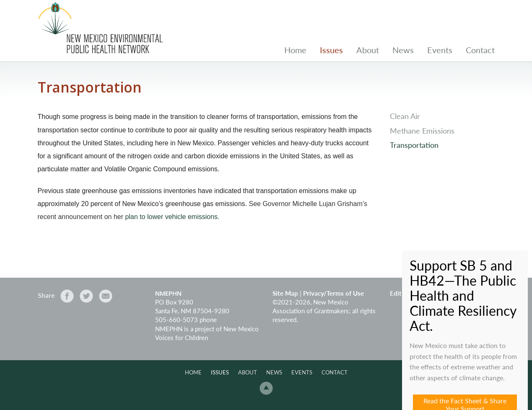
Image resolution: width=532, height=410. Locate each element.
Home (295, 50)
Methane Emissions (422, 131)
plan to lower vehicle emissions (172, 217)
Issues (331, 50)
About (368, 50)
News (403, 50)
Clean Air (405, 116)
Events (440, 50)
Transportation (414, 145)
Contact (480, 50)
